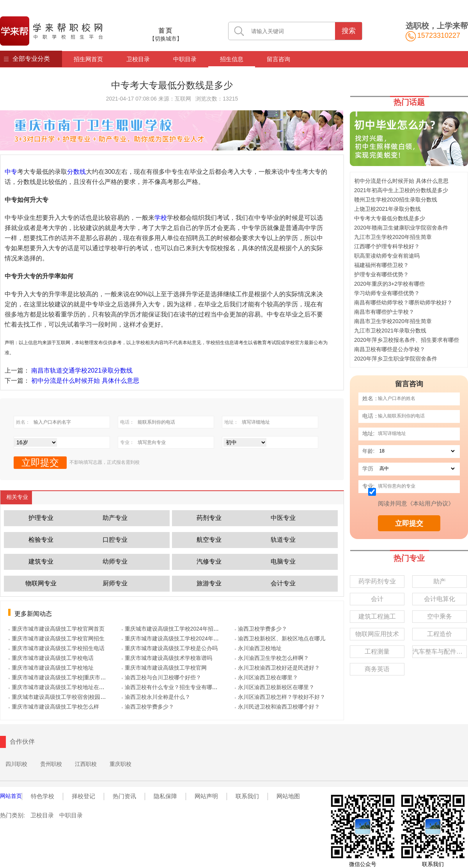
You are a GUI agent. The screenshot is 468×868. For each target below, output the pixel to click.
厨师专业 (115, 583)
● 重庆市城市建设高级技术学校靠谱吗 (167, 658)
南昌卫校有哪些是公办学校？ (390, 349)
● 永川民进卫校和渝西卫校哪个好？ (277, 707)
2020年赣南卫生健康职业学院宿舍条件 (401, 228)
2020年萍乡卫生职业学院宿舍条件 (396, 359)
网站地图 (288, 796)
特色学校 (43, 796)
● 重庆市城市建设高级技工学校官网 (164, 668)
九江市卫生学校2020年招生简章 (393, 237)
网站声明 (206, 796)
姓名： (370, 398)
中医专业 (283, 518)
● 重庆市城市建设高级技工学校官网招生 (56, 638)
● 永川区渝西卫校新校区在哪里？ (274, 687)
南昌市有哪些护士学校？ (384, 312)
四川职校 (16, 764)
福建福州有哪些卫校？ (381, 265)
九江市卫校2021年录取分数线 (390, 331)
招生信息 (232, 59)
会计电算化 (440, 599)
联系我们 (247, 796)
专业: (369, 486)
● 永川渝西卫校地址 (258, 648)
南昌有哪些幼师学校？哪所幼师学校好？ (403, 302)
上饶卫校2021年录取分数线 (387, 209)
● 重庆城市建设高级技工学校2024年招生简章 (175, 629)
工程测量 (377, 651)
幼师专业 (115, 561)
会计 (377, 599)
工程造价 (440, 634)
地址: (369, 433)
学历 (368, 468)
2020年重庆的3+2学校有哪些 (389, 284)
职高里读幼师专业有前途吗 (387, 256)
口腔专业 (115, 540)
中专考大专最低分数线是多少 (390, 218)
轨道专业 (283, 540)
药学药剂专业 (377, 581)
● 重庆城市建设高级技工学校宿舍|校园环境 (60, 697)
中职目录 (185, 59)
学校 (161, 218)
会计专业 (283, 583)
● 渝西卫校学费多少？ (148, 707)
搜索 (349, 31)
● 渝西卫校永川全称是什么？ (156, 697)
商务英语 (377, 669)
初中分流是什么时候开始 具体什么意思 (85, 381)
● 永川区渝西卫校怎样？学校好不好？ (280, 697)
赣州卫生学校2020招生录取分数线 (396, 200)
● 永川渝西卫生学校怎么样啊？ (272, 658)
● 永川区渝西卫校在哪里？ (266, 677)
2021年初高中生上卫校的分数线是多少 (401, 190)
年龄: (369, 451)
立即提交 (409, 523)
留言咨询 (278, 59)
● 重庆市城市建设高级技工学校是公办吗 (169, 648)
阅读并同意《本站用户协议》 (416, 503)
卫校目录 (138, 59)
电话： (370, 416)
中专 (11, 172)
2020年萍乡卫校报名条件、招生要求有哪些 (407, 340)
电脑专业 (283, 561)
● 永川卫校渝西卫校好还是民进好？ (277, 668)
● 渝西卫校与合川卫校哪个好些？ (161, 677)
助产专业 (115, 518)
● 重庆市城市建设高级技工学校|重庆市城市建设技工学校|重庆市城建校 (93, 677)
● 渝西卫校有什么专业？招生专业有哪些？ (172, 687)
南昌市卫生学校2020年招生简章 (393, 321)
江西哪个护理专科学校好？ (387, 246)
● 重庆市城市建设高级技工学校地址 (51, 668)
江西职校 (86, 764)
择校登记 (83, 796)
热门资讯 (124, 796)
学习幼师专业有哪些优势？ (387, 293)
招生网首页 (88, 59)
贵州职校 (51, 764)
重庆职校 (121, 764)
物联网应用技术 (377, 634)
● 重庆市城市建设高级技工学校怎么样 (54, 707)
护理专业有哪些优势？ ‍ (382, 274)
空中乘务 (440, 616)
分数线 (76, 172)
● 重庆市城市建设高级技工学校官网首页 (56, 629)
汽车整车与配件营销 (440, 651)
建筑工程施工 (377, 616)
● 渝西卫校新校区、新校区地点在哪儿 (280, 638)
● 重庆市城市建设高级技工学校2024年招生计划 (178, 638)
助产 (440, 581)
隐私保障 (165, 796)
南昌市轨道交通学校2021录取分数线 (82, 370)
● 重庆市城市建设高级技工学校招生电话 (56, 648)
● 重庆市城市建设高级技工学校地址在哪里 (59, 687)
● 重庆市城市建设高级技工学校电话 (51, 658)
